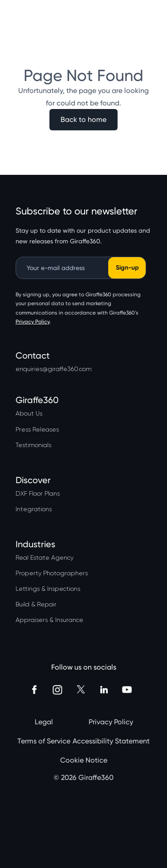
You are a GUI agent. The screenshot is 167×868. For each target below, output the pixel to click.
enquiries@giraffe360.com (54, 369)
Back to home (83, 119)
